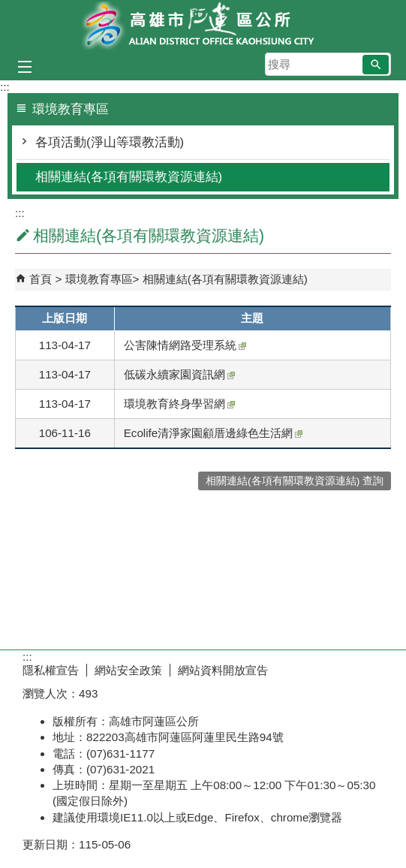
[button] (376, 65)
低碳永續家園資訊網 (179, 374)
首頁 (41, 279)
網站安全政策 (128, 670)
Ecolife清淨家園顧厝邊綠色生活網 (214, 433)
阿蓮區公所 (203, 25)
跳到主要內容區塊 (8, 8)
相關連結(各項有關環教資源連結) (129, 177)
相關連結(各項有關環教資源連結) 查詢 (295, 481)
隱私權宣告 (51, 670)
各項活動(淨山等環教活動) (110, 142)
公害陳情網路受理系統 (185, 345)
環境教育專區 (99, 279)
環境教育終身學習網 (179, 404)
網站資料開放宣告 (223, 670)
